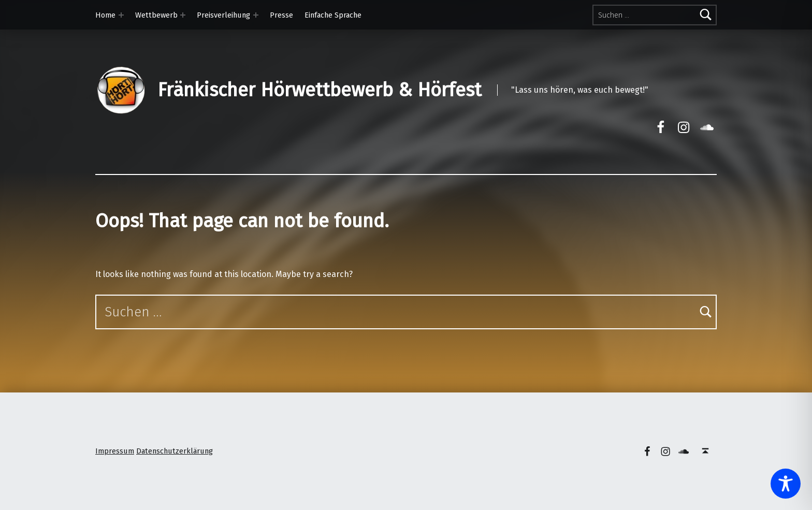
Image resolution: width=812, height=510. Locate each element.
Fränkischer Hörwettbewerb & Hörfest (320, 90)
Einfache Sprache (333, 15)
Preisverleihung (223, 15)
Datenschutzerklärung (175, 451)
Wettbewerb (156, 15)
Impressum (115, 451)
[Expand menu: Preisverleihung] (256, 15)
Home (105, 15)
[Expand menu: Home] (121, 15)
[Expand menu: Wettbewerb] (183, 15)
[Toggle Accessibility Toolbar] (786, 484)
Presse (281, 15)
